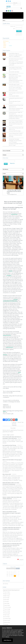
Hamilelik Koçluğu (7, 619)
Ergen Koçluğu (6, 615)
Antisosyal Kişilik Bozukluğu (15, 131)
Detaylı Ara (12, 163)
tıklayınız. (7, 637)
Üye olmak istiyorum (19, 35)
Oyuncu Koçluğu (7, 609)
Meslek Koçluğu (7, 622)
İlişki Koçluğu (6, 600)
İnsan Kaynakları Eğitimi (14, 96)
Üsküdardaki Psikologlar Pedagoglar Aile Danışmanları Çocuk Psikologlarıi (15, 141)
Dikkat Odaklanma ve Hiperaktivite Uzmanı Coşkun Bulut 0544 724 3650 (15, 76)
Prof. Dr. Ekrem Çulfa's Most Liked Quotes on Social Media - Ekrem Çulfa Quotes (15, 89)
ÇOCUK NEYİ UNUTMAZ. (14, 72)
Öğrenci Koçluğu (7, 594)
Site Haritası (6, 584)
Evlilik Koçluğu (6, 603)
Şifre (14, 29)
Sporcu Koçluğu (7, 611)
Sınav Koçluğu (6, 598)
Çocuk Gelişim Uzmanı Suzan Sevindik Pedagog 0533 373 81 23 (15, 69)
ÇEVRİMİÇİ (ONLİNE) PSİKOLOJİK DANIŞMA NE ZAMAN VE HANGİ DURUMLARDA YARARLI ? (16, 117)
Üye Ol (7, 3)
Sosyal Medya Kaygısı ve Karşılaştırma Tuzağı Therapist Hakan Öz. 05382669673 (15, 55)
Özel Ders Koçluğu (7, 607)
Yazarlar (14, 425)
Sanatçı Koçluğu (7, 613)
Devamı (20, 560)
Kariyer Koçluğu (7, 620)
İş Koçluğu (6, 624)
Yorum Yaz (20, 422)
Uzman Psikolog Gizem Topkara (16, 133)
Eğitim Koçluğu (6, 596)
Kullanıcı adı (13, 26)
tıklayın (11, 432)
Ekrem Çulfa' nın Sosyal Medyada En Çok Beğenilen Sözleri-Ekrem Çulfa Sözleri (16, 63)
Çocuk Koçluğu (6, 617)
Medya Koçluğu (7, 605)
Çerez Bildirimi (7, 628)
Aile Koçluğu (6, 601)
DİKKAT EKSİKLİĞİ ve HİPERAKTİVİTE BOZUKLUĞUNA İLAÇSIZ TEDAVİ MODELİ (16, 80)
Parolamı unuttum (19, 33)
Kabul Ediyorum (7, 640)
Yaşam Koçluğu (7, 592)
